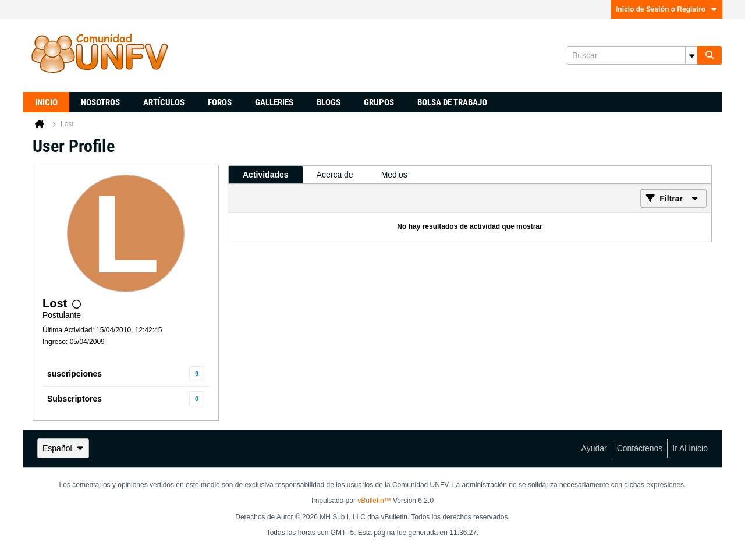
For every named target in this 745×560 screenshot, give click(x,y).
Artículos (164, 102)
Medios (394, 175)
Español (63, 448)
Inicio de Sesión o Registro (666, 9)
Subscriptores (74, 399)
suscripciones (74, 374)
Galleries (274, 102)
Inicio (46, 102)
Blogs (329, 102)
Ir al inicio (690, 448)
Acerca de (335, 175)
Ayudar (594, 448)
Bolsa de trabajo (452, 102)
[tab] (266, 175)
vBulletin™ (374, 501)
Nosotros (100, 102)
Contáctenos (640, 448)
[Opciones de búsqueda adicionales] (691, 55)
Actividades (266, 175)
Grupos (379, 102)
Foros (220, 102)
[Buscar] (632, 55)
